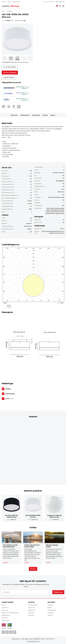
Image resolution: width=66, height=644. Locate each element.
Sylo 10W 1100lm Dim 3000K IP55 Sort (12, 516)
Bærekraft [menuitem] (5, 618)
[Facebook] (3, 632)
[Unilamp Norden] (11, 6)
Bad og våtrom (51, 208)
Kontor (62, 212)
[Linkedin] (7, 632)
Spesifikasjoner (25, 115)
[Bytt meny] (63, 6)
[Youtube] (11, 632)
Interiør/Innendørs (55, 212)
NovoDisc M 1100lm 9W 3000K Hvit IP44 (54, 516)
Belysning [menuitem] (31, 615)
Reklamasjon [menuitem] (5, 620)
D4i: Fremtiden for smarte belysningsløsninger (10, 546)
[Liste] (57, 6)
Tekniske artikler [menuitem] (33, 605)
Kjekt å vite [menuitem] (31, 608)
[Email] (27, 592)
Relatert (53, 115)
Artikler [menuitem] (9, 2)
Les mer (5, 562)
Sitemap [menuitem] (50, 615)
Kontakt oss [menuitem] (5, 608)
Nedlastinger (36, 115)
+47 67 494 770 (49, 2)
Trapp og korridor (60, 213)
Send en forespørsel (10, 72)
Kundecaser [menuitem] (32, 610)
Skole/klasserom (50, 213)
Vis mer (33, 569)
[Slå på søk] (60, 6)
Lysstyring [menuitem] (31, 613)
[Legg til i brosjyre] (19, 498)
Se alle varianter (11, 67)
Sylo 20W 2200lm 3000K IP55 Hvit (33, 516)
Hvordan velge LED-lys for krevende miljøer (32, 546)
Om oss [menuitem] (4, 2)
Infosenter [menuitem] (51, 605)
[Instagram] (15, 632)
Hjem (3, 11)
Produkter (9, 11)
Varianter (45, 115)
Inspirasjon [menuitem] (51, 613)
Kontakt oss (60, 2)
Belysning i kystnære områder (52, 546)
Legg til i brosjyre (9, 77)
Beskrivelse (14, 115)
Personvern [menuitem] (5, 610)
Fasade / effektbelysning (52, 210)
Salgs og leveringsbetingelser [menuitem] (10, 613)
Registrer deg (58, 592)
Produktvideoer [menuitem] (16, 2)
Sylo (24, 21)
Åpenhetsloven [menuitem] (6, 615)
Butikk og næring (60, 208)
